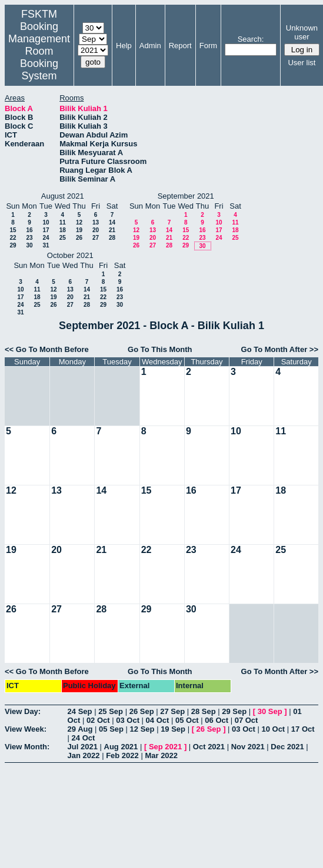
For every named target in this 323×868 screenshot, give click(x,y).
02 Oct (98, 720)
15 (13, 230)
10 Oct (273, 729)
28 (112, 238)
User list (302, 63)
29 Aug (80, 729)
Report (180, 46)
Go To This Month (160, 349)
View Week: (26, 729)
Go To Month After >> (280, 349)
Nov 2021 (248, 747)
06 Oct (217, 720)
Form (208, 46)
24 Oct (84, 738)
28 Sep (204, 711)
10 (46, 222)
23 (29, 238)
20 (96, 230)
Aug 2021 (121, 747)
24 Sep (80, 711)
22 (13, 238)
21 (112, 230)
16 (29, 230)
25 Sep (111, 711)
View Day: (23, 711)
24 (46, 238)
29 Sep (234, 711)
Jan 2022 (84, 755)
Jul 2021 (83, 747)
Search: (251, 39)
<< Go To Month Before (47, 349)
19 (79, 230)
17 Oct (303, 729)
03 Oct (128, 720)
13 (96, 222)
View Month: (27, 747)
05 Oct (187, 720)
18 (63, 230)
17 (46, 230)
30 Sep (270, 711)
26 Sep (142, 711)
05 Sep (111, 729)
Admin (150, 46)
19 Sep (173, 729)
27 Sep (172, 711)
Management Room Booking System (39, 57)
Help (124, 46)
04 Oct (158, 720)
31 (46, 245)
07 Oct (247, 720)
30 (29, 245)
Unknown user (302, 32)
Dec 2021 (287, 747)
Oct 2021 (209, 747)
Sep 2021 (165, 747)
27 (96, 238)
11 (63, 222)
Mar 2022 (161, 755)
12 (79, 222)
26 (79, 238)
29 (13, 245)
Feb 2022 (122, 755)
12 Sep (142, 729)
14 (112, 222)
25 (63, 238)
